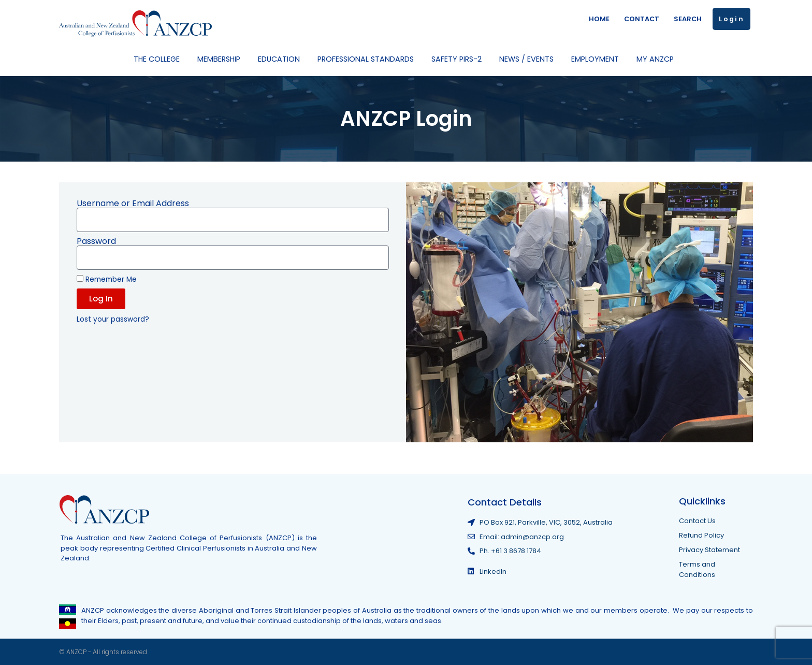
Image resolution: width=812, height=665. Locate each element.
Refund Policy (701, 535)
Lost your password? (113, 319)
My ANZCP (658, 59)
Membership (221, 59)
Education (281, 59)
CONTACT (642, 19)
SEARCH (688, 19)
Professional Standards (368, 59)
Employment (598, 59)
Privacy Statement (709, 550)
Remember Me (107, 279)
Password (96, 241)
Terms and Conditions (697, 569)
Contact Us (697, 521)
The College (159, 59)
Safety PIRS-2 (459, 59)
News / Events (529, 59)
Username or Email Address (133, 204)
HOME (599, 19)
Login (731, 19)
